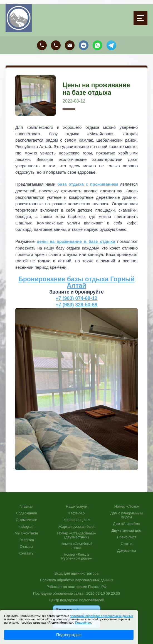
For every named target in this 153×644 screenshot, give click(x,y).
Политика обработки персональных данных (76, 579)
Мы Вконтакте (27, 533)
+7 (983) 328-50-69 (77, 304)
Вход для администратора (76, 573)
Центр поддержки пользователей (76, 600)
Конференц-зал (76, 519)
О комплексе (26, 519)
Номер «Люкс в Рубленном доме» (76, 556)
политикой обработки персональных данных (101, 616)
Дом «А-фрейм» (127, 523)
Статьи (127, 543)
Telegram (26, 539)
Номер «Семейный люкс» (77, 545)
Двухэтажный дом (127, 530)
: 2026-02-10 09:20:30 (102, 593)
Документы (126, 550)
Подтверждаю (69, 635)
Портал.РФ (97, 586)
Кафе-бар (77, 513)
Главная (26, 506)
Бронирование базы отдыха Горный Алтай (76, 282)
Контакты (26, 553)
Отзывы (26, 546)
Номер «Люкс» (127, 506)
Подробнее (83, 623)
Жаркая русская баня (76, 526)
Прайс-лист (126, 537)
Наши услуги (77, 506)
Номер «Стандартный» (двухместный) (76, 535)
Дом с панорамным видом (127, 515)
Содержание (26, 513)
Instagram (26, 526)
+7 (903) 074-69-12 (77, 298)
